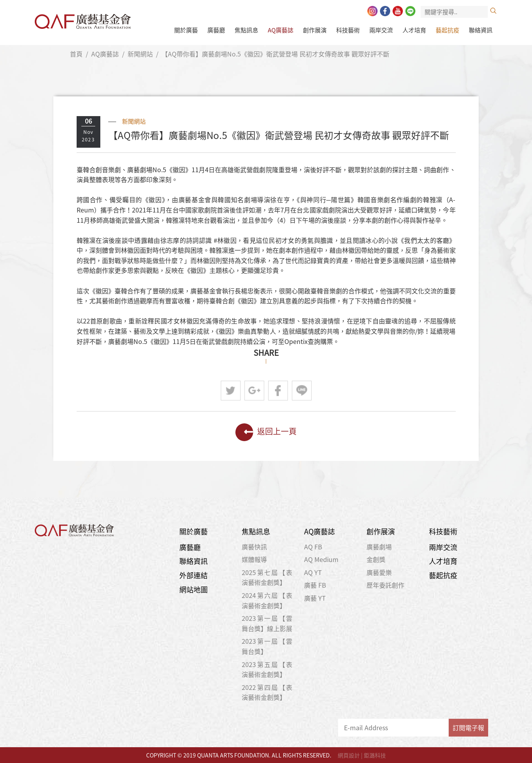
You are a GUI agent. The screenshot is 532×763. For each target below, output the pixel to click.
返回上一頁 (266, 432)
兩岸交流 (381, 30)
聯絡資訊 (481, 30)
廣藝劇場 (379, 547)
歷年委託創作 (385, 585)
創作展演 (315, 30)
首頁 (76, 54)
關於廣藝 (186, 30)
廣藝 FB (315, 585)
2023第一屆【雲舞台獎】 (267, 646)
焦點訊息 (246, 30)
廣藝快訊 (254, 547)
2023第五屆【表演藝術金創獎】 (267, 669)
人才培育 (414, 30)
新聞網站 (140, 54)
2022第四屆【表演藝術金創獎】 (267, 692)
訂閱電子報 (468, 727)
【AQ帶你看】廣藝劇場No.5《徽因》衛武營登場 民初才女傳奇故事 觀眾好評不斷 (275, 54)
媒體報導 (254, 559)
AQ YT (313, 572)
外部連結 (194, 575)
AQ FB (313, 547)
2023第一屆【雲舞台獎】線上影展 (267, 623)
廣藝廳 (216, 30)
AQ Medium (321, 559)
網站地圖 (194, 589)
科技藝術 (348, 30)
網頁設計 (349, 755)
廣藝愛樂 (379, 572)
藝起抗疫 (447, 30)
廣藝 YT (315, 598)
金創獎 (376, 559)
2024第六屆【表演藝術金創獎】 (267, 600)
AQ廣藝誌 (281, 30)
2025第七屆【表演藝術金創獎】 (267, 577)
